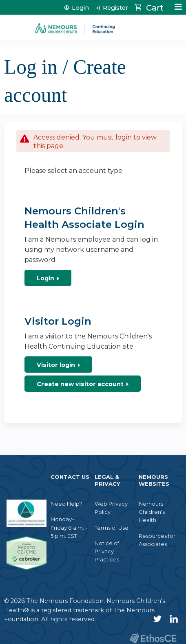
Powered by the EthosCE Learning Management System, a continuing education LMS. (153, 638)
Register (115, 8)
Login (80, 8)
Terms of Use (112, 528)
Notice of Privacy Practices (107, 551)
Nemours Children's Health (152, 512)
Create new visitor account (80, 384)
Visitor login (56, 365)
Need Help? (66, 504)
